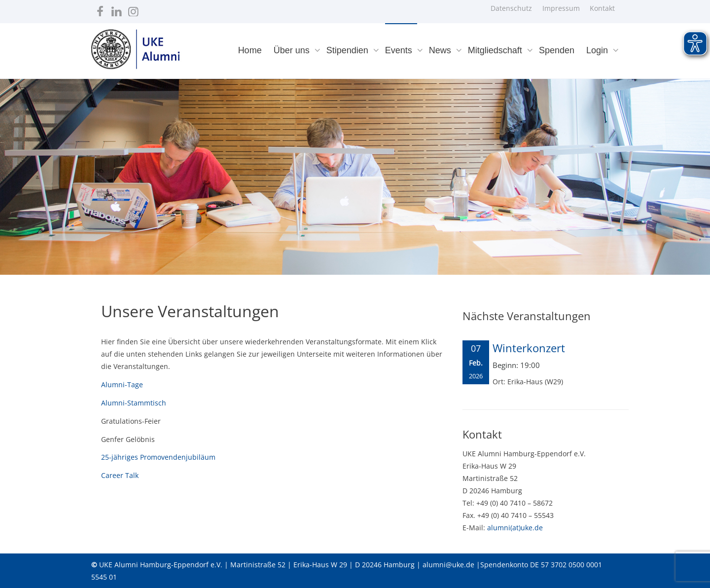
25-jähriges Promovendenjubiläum (158, 457)
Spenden (557, 50)
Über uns (293, 50)
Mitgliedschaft (496, 50)
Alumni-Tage (122, 385)
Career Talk (120, 475)
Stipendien (349, 50)
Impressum (561, 8)
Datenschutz (511, 8)
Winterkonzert (529, 348)
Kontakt (602, 8)
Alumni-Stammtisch (134, 403)
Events (400, 50)
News (441, 50)
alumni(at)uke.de (515, 528)
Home (250, 50)
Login (598, 50)
